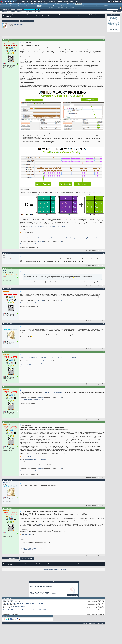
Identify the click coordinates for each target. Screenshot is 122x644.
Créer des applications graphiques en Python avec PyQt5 (32, 244)
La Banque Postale (38, 594)
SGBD (64, 4)
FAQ (35, 1)
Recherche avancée (117, 12)
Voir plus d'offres (72, 595)
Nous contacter (86, 623)
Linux (23, 6)
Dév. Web (46, 4)
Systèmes (79, 4)
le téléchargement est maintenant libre (54, 393)
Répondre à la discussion (11, 21)
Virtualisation (83, 6)
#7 (104, 387)
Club (76, 1)
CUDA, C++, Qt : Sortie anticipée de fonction (14, 607)
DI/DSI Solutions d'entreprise (15, 4)
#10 (104, 508)
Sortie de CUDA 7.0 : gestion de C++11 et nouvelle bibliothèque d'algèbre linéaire (23, 604)
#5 (104, 324)
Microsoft (37, 4)
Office (68, 4)
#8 (104, 422)
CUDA (100, 15)
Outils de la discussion (92, 37)
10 (100, 477)
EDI (51, 4)
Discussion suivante (60, 569)
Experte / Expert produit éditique (39, 592)
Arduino (28, 6)
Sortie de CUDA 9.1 (19, 24)
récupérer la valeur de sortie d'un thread (13, 613)
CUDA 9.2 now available (31, 537)
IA (28, 4)
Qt (37, 241)
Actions (12, 12)
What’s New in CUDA (31, 459)
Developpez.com (94, 623)
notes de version (42, 459)
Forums (22, 1)
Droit (71, 1)
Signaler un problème (27, 21)
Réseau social (20, 12)
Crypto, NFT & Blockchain (106, 6)
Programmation (57, 4)
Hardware (34, 6)
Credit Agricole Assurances (42, 588)
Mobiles (73, 4)
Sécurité (65, 6)
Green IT (60, 6)
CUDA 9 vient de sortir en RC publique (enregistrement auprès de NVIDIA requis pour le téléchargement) (48, 357)
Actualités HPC (50, 8)
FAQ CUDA (71, 8)
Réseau (54, 6)
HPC (39, 6)
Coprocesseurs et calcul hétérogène (88, 15)
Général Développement (16, 15)
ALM (32, 4)
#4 (104, 289)
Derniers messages (5, 12)
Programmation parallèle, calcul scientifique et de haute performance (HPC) (59, 15)
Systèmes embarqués (74, 6)
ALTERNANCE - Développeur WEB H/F (41, 586)
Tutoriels (29, 1)
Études (66, 1)
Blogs (40, 1)
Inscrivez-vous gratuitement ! (32, 10)
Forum (6, 15)
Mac (42, 6)
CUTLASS (38, 524)
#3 (104, 268)
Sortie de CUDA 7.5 (8, 600)
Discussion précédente (48, 569)
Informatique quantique (93, 6)
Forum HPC (57, 8)
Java (41, 4)
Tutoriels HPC (64, 8)
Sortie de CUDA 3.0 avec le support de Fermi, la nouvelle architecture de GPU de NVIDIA (25, 610)
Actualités (18, 561)
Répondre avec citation (91, 250)
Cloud (25, 4)
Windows (18, 6)
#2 (104, 253)
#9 (104, 480)
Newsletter (52, 1)
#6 (104, 352)
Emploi (60, 1)
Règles (39, 12)
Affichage (101, 37)
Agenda (31, 12)
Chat (45, 1)
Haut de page (101, 623)
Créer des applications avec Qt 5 (27, 245)
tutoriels (40, 241)
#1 (104, 39)
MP (62, 241)
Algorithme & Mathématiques (31, 15)
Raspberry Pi (48, 6)
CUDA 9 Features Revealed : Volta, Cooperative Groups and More (47, 227)
